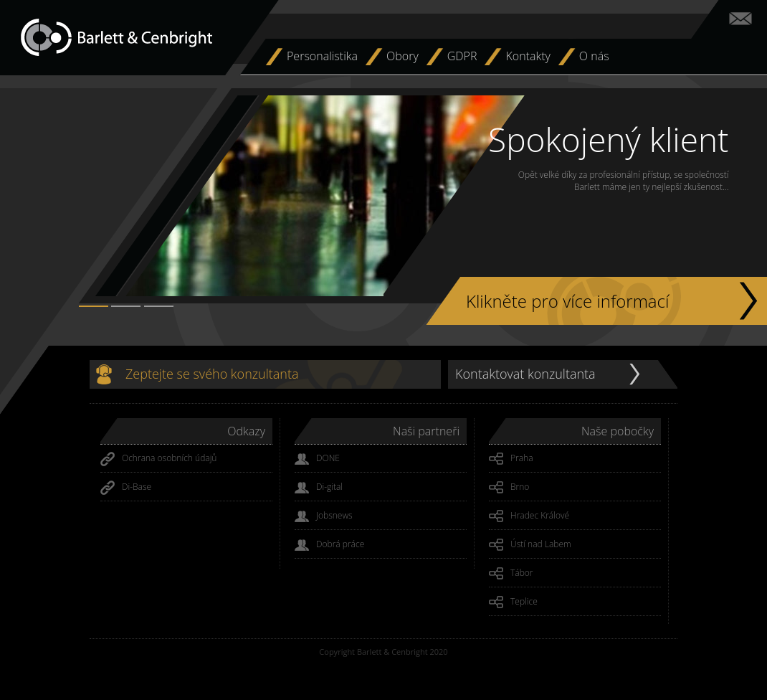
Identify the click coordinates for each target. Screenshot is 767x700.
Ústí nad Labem (530, 545)
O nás (594, 56)
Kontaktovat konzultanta (525, 374)
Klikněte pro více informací (567, 301)
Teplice (513, 602)
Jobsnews (324, 516)
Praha (511, 459)
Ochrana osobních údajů (158, 459)
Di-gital (319, 488)
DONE (317, 459)
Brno (509, 488)
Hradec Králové (529, 516)
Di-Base (126, 488)
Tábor (511, 574)
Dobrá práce (329, 545)
